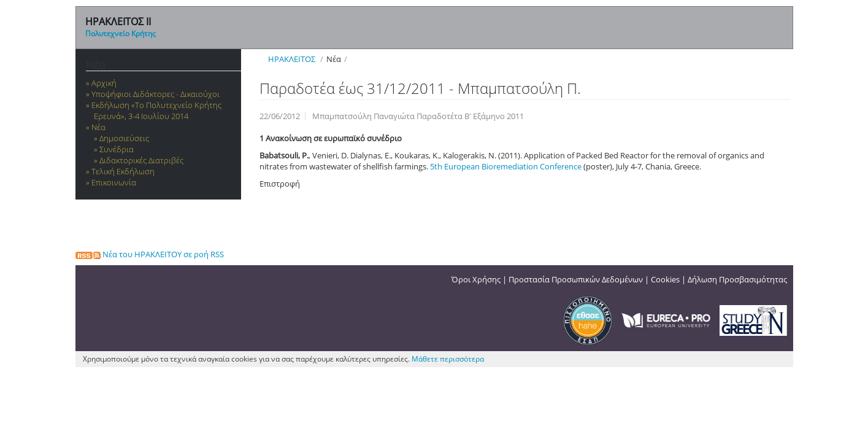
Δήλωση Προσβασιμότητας (737, 279)
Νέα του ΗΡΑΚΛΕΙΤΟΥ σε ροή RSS (150, 254)
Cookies (665, 279)
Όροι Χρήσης (476, 279)
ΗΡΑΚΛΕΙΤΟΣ (292, 59)
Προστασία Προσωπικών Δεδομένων (576, 279)
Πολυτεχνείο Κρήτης (121, 33)
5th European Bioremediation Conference (507, 166)
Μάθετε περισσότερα (448, 359)
